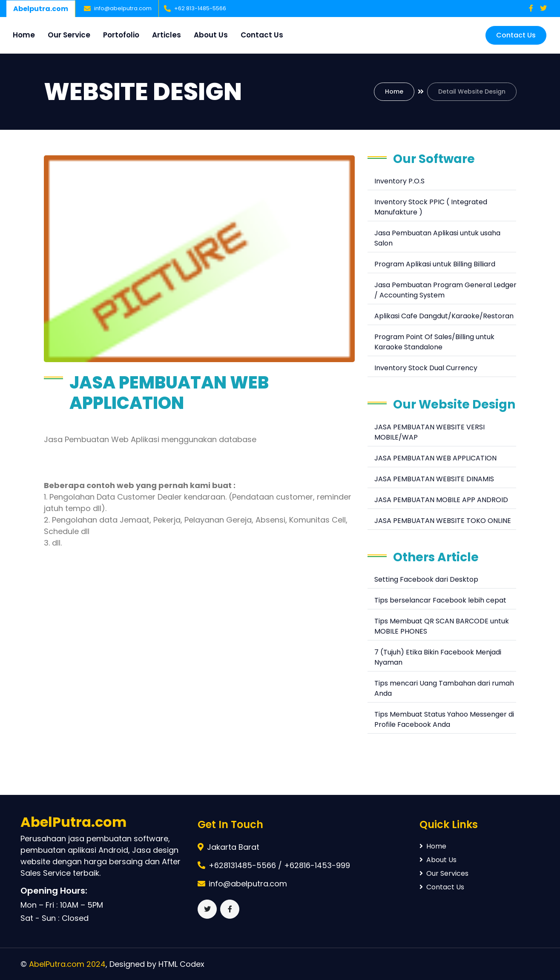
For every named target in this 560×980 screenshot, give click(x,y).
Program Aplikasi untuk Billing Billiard (435, 264)
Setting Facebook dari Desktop (426, 579)
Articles (167, 35)
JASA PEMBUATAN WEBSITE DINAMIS (434, 479)
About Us (211, 35)
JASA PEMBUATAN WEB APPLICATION (435, 458)
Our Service (69, 35)
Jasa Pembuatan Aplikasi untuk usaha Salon (437, 238)
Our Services (444, 873)
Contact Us (262, 35)
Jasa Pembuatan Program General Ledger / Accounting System (445, 290)
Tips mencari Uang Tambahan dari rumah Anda (444, 688)
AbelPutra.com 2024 (67, 964)
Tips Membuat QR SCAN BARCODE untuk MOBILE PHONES (442, 626)
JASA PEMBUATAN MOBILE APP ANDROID (441, 500)
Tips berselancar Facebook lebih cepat (440, 600)
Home (24, 35)
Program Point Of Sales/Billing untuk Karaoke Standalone (434, 342)
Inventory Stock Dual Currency (426, 368)
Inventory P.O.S (399, 181)
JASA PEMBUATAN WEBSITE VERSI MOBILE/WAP (429, 432)
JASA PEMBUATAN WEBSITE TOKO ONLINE (443, 521)
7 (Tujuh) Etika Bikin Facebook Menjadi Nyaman (438, 657)
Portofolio (121, 35)
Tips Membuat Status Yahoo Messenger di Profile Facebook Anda (444, 719)
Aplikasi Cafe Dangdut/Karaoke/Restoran (444, 316)
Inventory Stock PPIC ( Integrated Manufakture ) (431, 207)
